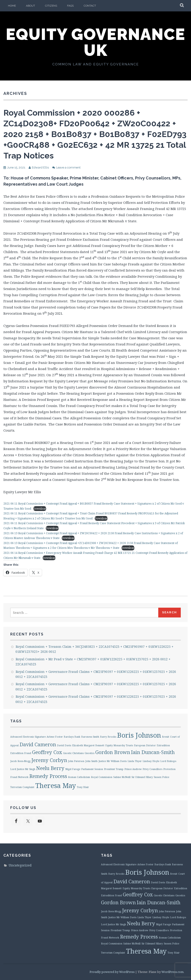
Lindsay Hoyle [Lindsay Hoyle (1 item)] (151, 761)
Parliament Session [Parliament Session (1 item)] (92, 769)
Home (12, 6)
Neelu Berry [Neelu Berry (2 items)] (50, 768)
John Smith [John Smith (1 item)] (91, 761)
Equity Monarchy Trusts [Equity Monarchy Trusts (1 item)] (119, 745)
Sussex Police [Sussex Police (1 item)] (161, 777)
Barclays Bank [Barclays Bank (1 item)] (72, 737)
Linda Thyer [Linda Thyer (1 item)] (135, 761)
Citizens (51, 6)
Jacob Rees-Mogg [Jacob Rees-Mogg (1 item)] (20, 761)
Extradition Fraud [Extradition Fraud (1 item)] (21, 753)
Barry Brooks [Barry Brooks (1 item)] (108, 737)
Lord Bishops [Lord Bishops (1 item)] (168, 761)
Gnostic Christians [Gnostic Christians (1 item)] (73, 753)
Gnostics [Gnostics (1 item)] (89, 753)
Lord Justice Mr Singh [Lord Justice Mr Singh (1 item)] (23, 769)
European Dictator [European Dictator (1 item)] (145, 745)
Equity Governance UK (96, 42)
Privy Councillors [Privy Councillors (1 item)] (152, 769)
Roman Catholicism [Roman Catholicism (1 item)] (79, 777)
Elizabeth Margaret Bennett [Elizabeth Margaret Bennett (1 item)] (88, 745)
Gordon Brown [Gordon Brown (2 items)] (113, 752)
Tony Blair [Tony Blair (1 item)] (83, 787)
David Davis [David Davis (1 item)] (64, 745)
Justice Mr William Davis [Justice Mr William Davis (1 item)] (113, 761)
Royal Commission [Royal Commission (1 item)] (102, 777)
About (30, 6)
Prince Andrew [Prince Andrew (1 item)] (133, 769)
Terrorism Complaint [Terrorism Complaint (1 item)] (22, 787)
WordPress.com (172, 972)
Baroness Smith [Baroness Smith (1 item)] (90, 737)
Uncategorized (20, 865)
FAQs (70, 6)
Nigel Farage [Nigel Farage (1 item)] (73, 769)
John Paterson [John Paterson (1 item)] (76, 761)
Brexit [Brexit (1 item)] (166, 737)
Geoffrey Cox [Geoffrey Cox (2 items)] (47, 752)
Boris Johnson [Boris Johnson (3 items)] (139, 735)
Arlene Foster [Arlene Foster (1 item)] (55, 737)
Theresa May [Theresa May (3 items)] (56, 786)
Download (40, 509)
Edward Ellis (40, 167)
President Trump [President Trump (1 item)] (114, 769)
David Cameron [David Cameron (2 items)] (38, 744)
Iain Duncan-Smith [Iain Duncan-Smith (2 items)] (153, 752)
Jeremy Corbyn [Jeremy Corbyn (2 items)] (49, 760)
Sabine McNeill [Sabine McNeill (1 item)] (122, 777)
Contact (90, 6)
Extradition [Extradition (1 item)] (163, 745)
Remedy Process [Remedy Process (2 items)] (48, 776)
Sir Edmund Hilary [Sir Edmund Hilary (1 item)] (142, 777)
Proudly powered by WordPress (112, 972)
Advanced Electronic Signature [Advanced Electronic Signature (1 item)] (28, 737)
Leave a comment (68, 167)
